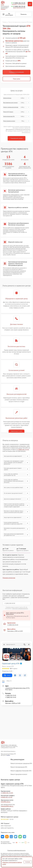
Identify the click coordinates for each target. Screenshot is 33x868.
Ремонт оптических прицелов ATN (21, 763)
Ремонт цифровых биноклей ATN (21, 771)
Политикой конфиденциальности (20, 609)
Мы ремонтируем (8, 14)
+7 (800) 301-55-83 (19, 3)
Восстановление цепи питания (10, 103)
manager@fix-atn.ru (7, 806)
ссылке (8, 755)
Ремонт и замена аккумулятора (11, 107)
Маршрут (7, 675)
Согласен (28, 862)
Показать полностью (9, 578)
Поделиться (3, 837)
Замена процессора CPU (9, 116)
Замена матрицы (7, 98)
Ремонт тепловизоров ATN (19, 767)
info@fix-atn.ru (6, 802)
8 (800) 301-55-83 (7, 797)
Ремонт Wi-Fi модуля (8, 112)
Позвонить (24, 14)
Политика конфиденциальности (16, 850)
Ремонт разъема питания (9, 121)
